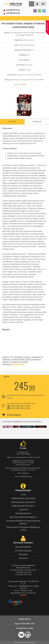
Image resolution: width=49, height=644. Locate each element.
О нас (23, 494)
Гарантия (23, 509)
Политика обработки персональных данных (23, 522)
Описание (12, 122)
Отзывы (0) (37, 122)
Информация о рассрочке (23, 502)
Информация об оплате (23, 506)
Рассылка (23, 558)
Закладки (23, 554)
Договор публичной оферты (23, 517)
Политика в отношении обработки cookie (23, 528)
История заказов (23, 551)
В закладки (12, 415)
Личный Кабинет (23, 547)
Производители (23, 513)
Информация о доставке (23, 498)
